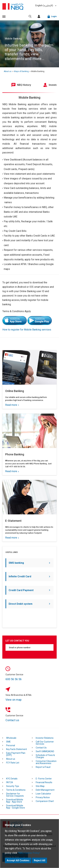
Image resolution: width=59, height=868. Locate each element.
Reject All (39, 860)
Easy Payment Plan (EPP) (16, 754)
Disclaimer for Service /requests (15, 795)
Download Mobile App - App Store (15, 801)
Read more (12, 405)
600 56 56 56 (14, 679)
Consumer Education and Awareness (46, 762)
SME (8, 742)
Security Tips (13, 786)
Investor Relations (45, 738)
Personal (11, 745)
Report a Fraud (43, 767)
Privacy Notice (43, 797)
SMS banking (29, 563)
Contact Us (41, 748)
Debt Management (45, 790)
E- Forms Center (44, 779)
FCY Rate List (13, 763)
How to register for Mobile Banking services (27, 330)
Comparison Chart (45, 801)
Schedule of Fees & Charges (45, 756)
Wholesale (11, 738)
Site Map (40, 786)
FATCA (10, 782)
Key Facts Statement (17, 749)
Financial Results (44, 782)
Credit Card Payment (29, 590)
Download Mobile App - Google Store (15, 807)
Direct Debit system (29, 604)
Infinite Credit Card (29, 576)
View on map (14, 700)
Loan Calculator (43, 794)
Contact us (12, 720)
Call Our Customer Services (45, 743)
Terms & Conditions (16, 790)
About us (11, 759)
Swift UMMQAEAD (45, 751)
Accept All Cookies (18, 860)
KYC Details (12, 779)
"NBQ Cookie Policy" (29, 853)
